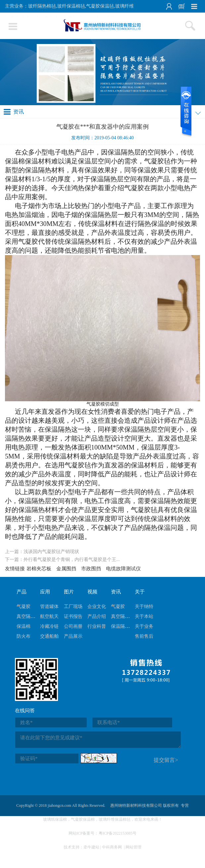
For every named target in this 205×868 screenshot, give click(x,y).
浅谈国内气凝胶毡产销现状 (51, 552)
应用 (45, 592)
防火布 (24, 636)
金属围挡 (66, 569)
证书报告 (73, 616)
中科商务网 (112, 847)
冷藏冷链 (49, 626)
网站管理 (133, 847)
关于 (140, 592)
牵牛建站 (91, 847)
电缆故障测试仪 (123, 569)
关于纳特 (144, 607)
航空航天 (49, 616)
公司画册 (73, 626)
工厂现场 (73, 607)
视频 (92, 592)
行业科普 (97, 626)
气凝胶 (24, 607)
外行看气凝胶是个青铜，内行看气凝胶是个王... (72, 560)
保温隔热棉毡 (125, 626)
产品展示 (73, 636)
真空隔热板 (28, 616)
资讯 (116, 592)
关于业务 (144, 626)
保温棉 (24, 626)
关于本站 (144, 616)
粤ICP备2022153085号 (118, 833)
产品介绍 (97, 616)
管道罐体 (49, 607)
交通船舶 (49, 636)
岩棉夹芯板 (39, 569)
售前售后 (144, 636)
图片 (69, 592)
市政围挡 (91, 569)
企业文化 (97, 607)
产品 (22, 592)
